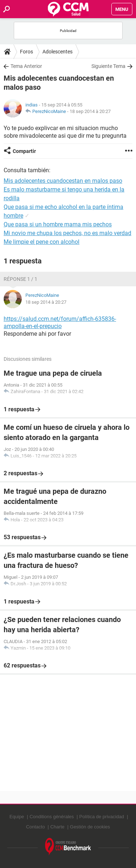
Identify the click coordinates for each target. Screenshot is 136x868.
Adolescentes (57, 52)
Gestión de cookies (90, 827)
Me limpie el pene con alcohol (42, 242)
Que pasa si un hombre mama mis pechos (58, 224)
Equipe (17, 817)
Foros (26, 52)
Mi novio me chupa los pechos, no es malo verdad (67, 233)
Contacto (36, 827)
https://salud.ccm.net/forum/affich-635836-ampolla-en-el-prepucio (60, 323)
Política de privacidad (102, 817)
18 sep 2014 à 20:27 (90, 111)
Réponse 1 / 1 (20, 279)
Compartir (24, 151)
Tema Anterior (26, 66)
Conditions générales (51, 817)
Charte (57, 827)
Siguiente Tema (108, 66)
